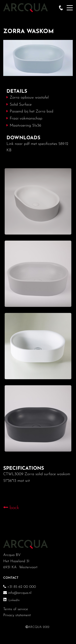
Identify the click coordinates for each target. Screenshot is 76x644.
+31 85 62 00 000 (21, 587)
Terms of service (16, 609)
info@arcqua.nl (17, 593)
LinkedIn (14, 600)
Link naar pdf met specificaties (32, 144)
